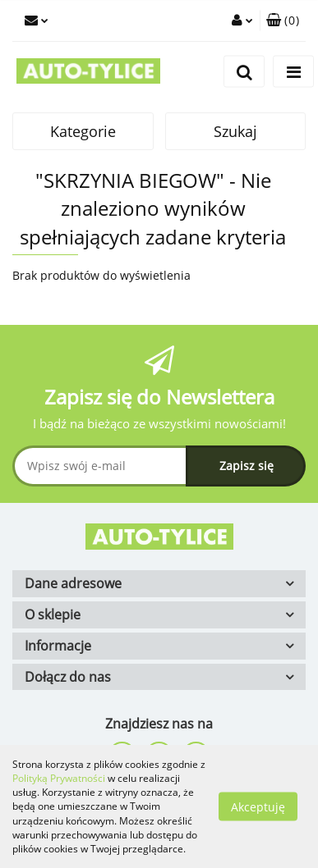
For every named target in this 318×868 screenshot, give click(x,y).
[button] (283, 21)
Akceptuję (258, 807)
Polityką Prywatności (59, 778)
